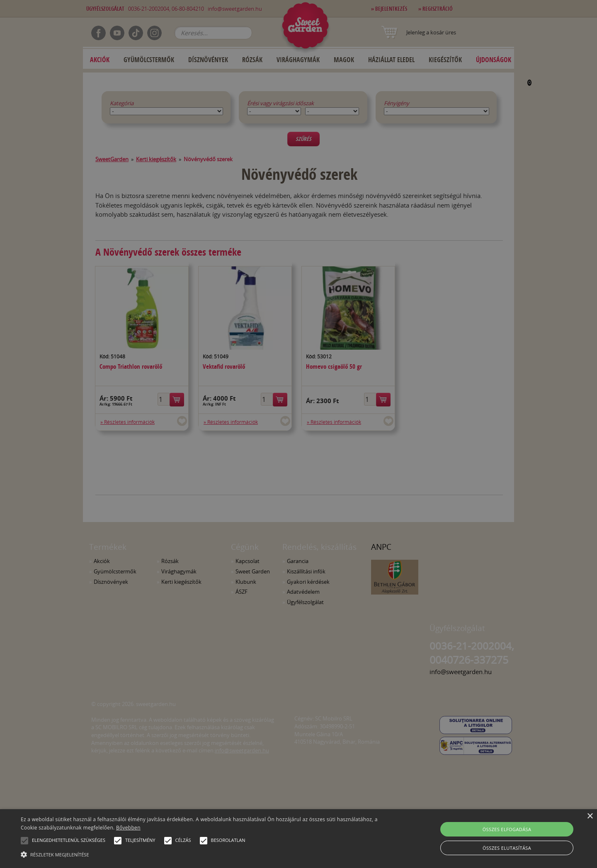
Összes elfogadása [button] (507, 829)
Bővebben (128, 828)
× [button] (590, 816)
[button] (24, 841)
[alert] (298, 434)
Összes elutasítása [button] (507, 848)
